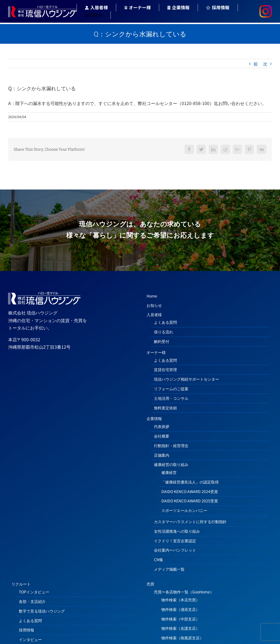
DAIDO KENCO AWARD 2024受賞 (190, 491)
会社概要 (162, 436)
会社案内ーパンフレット (175, 550)
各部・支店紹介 (32, 601)
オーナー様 (156, 352)
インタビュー (30, 639)
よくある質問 (165, 322)
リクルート (21, 584)
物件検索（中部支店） (180, 619)
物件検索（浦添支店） (180, 609)
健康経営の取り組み (171, 464)
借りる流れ (164, 332)
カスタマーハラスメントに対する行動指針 (190, 521)
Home (152, 296)
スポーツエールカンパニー (184, 510)
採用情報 (27, 630)
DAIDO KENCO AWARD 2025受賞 (190, 501)
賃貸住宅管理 (165, 369)
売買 (150, 584)
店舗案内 (162, 455)
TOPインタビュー (34, 592)
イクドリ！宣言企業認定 (175, 541)
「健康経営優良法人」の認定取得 (190, 482)
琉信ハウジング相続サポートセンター (186, 379)
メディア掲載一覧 (169, 569)
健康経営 (169, 472)
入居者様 (154, 314)
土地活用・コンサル (171, 398)
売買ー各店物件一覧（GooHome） (184, 592)
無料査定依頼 (165, 408)
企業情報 (154, 418)
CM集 (159, 560)
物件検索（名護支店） (180, 628)
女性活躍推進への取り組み (177, 531)
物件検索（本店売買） (180, 600)
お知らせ (154, 305)
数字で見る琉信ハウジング (42, 611)
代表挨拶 (162, 426)
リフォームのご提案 (171, 389)
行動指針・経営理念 (171, 445)
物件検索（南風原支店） (182, 638)
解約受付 (162, 341)
